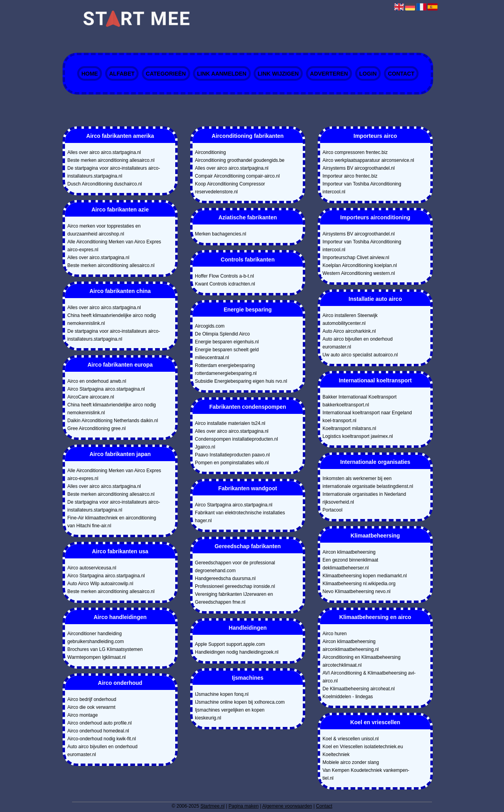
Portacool (333, 510)
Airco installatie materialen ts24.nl (230, 423)
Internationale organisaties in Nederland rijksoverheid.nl (364, 498)
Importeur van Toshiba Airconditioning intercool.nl (362, 188)
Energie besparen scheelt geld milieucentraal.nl (227, 354)
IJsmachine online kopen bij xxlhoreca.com (240, 702)
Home (90, 74)
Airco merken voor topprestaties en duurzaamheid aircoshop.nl (104, 230)
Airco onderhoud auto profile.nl (99, 723)
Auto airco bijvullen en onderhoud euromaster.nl (102, 751)
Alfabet (122, 74)
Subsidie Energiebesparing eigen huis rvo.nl (241, 381)
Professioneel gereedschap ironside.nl (235, 586)
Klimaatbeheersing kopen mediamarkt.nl (365, 576)
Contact (401, 74)
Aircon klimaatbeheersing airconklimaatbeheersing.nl (351, 645)
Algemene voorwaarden (287, 806)
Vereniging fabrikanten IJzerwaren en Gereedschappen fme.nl (234, 598)
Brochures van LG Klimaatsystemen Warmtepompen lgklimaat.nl (105, 653)
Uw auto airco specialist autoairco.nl (360, 355)
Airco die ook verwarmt (91, 707)
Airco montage (82, 715)
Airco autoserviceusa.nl (92, 568)
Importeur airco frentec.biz (350, 176)
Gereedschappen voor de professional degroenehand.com (235, 567)
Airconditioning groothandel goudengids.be (240, 160)
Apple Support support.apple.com (230, 644)
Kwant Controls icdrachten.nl (225, 284)
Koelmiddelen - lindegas (348, 697)
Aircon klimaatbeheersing (349, 552)
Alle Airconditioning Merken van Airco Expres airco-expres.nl (114, 246)
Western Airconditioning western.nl (359, 273)
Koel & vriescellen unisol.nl (351, 739)
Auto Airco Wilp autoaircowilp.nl (100, 584)
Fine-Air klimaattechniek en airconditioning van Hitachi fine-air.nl (112, 522)
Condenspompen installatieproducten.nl (236, 439)
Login (368, 74)
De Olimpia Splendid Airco (222, 334)
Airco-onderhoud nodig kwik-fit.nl (102, 739)
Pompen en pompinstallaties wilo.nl (232, 463)
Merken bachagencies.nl (220, 234)
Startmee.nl (212, 806)
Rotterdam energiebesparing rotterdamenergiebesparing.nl (226, 369)
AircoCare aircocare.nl (91, 397)
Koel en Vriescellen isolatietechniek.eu (363, 747)
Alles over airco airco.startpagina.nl (104, 152)
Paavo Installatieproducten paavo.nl (232, 455)
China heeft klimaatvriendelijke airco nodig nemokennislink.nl (112, 319)
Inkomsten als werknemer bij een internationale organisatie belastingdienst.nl (368, 482)
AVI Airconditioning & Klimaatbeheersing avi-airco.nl (369, 677)
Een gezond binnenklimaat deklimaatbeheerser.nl (350, 564)
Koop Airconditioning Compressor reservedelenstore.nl (230, 188)
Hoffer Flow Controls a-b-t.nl (224, 276)
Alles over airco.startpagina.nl (98, 258)
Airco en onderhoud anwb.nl (97, 381)
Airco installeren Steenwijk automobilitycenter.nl (350, 319)
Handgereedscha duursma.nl (225, 578)
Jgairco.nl (205, 447)
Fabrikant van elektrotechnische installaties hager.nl (240, 517)
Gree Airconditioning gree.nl (96, 428)
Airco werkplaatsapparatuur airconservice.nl (368, 160)
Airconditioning (210, 152)
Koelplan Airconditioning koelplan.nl (360, 265)
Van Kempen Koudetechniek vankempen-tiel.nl (366, 774)
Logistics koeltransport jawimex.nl (358, 436)
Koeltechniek (336, 755)
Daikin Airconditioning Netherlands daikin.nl (113, 421)
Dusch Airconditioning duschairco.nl (105, 184)
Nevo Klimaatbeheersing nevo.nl (357, 591)
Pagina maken (244, 806)
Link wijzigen (278, 74)
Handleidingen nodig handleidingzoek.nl (237, 652)
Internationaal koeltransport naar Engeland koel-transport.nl (367, 417)
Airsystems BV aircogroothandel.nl (359, 168)
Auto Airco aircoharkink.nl (349, 331)
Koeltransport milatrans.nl (349, 428)
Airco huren (334, 634)
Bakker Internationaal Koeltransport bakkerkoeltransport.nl (359, 401)
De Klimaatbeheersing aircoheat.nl (359, 689)
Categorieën (166, 74)
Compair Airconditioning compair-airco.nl (237, 176)
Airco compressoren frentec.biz (355, 152)
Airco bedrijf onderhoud (92, 699)
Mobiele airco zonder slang (351, 762)
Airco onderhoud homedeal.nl (98, 731)
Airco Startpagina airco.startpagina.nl (106, 389)
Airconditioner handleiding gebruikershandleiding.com (95, 638)
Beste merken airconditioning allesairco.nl (111, 160)
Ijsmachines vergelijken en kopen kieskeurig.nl (230, 714)
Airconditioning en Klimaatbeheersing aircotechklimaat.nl (361, 661)
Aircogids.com (210, 326)
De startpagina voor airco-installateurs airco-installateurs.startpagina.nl (114, 172)
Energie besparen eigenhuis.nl (227, 342)
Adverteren (329, 74)
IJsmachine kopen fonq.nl (222, 694)
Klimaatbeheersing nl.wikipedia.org (359, 584)
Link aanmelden (221, 74)
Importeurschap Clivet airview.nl (356, 258)
